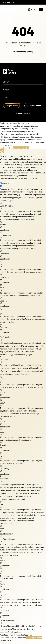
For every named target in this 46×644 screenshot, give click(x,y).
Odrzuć (10, 148)
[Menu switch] (41, 9)
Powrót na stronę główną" (23, 52)
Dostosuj (4, 148)
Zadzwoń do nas (34, 106)
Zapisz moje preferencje (16, 638)
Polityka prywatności (25, 142)
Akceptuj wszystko (21, 148)
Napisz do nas (11, 106)
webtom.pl (24, 113)
